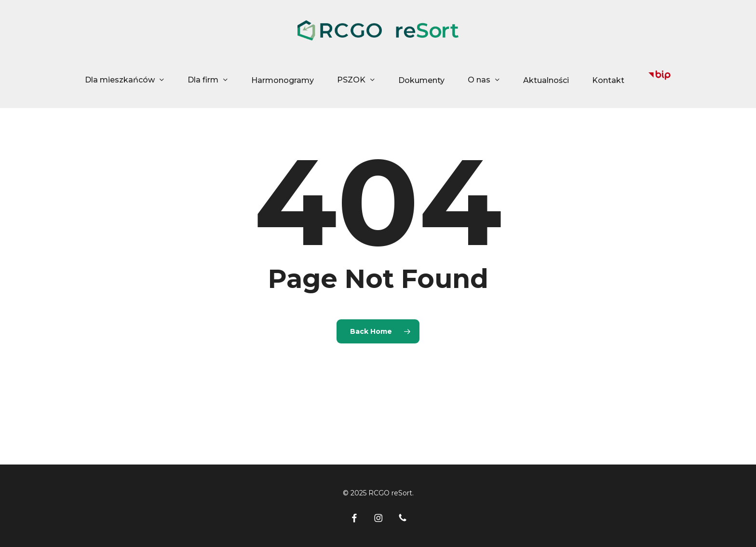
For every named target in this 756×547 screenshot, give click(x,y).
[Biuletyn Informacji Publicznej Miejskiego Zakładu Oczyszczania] (660, 80)
